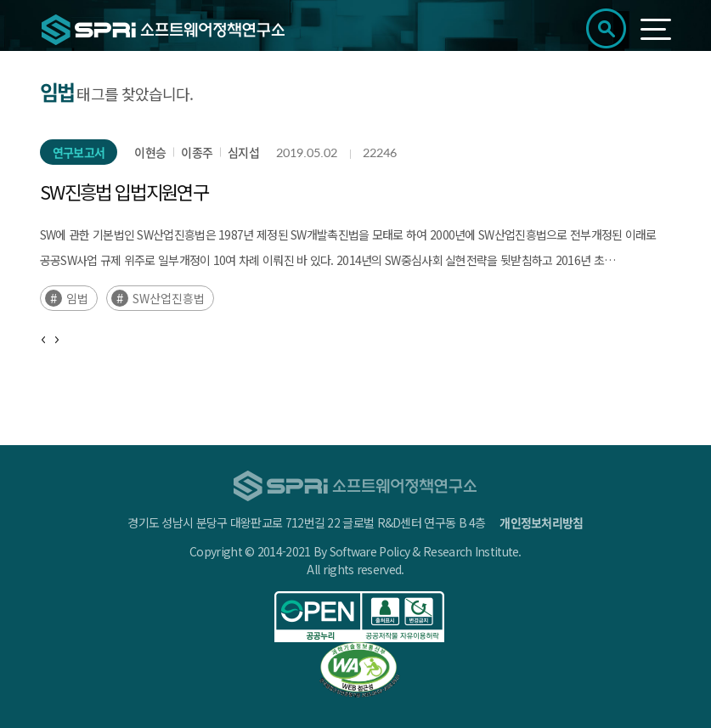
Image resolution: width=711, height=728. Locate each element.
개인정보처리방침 (541, 522)
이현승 (150, 152)
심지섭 (243, 152)
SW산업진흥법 (169, 298)
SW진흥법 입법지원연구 (124, 191)
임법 (77, 298)
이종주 (197, 152)
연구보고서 (79, 152)
